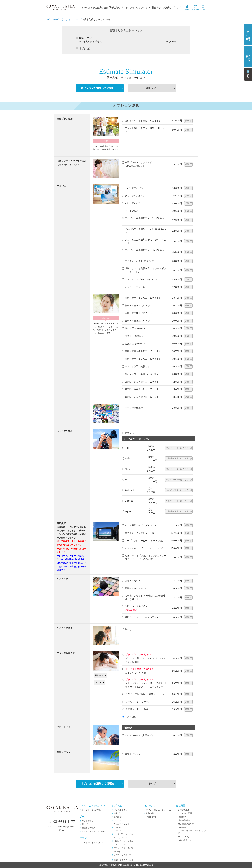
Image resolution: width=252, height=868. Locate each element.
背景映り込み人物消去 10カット (141, 382)
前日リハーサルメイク (145, 608)
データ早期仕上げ (133, 408)
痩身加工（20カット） (135, 336)
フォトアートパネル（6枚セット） (141, 279)
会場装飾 (118, 817)
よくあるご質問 (185, 813)
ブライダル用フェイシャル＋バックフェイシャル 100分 (144, 658)
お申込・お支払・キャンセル (159, 810)
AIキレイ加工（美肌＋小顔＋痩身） (142, 374)
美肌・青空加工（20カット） (138, 313)
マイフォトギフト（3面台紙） (139, 261)
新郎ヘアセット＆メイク (136, 588)
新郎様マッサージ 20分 (136, 709)
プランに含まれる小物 (124, 848)
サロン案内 (151, 817)
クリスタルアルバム (134, 196)
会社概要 (182, 817)
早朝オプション (131, 754)
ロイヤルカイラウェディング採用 (192, 832)
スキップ (151, 88)
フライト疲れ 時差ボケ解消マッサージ (143, 694)
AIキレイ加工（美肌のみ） (137, 366)
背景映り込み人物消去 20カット (141, 389)
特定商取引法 (184, 820)
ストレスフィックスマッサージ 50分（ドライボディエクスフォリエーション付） (144, 683)
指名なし (128, 433)
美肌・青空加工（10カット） (138, 306)
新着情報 (150, 813)
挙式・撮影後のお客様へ (125, 860)
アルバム (118, 827)
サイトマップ (184, 837)
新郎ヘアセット (131, 581)
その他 (117, 852)
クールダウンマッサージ (136, 702)
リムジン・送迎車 (122, 824)
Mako (126, 469)
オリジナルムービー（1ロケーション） (143, 548)
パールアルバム (131, 211)
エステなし (129, 717)
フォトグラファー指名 (124, 834)
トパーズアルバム (133, 188)
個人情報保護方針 (186, 824)
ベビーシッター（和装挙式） (138, 735)
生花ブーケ (119, 813)
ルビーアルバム (131, 203)
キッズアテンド (121, 838)
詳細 (187, 121)
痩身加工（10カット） (135, 328)
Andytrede (129, 490)
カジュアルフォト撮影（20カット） (142, 121)
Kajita (126, 458)
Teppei (127, 511)
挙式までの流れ (89, 828)
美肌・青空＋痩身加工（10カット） (142, 351)
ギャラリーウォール (134, 287)
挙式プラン (87, 824)
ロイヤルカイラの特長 (91, 810)
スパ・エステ (120, 845)
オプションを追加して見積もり (99, 88)
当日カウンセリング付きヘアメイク (142, 617)
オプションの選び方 (123, 855)
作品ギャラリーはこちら (177, 448)
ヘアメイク (119, 820)
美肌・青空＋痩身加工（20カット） (142, 298)
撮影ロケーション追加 (124, 841)
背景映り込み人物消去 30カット (141, 397)
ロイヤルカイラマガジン (92, 843)
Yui (125, 480)
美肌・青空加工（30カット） (138, 321)
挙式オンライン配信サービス (138, 533)
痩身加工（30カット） (135, 344)
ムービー (118, 831)
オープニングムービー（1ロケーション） (144, 541)
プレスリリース (185, 840)
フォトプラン (88, 821)
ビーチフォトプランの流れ (93, 831)
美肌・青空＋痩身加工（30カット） (142, 359)
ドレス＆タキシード (123, 810)
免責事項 (182, 827)
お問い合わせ (184, 810)
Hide (126, 448)
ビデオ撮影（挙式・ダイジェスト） (142, 525)
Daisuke (128, 501)
